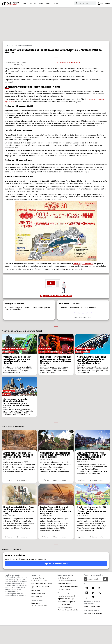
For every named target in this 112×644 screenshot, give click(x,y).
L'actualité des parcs (39, 600)
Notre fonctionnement (66, 615)
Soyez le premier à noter (83, 336)
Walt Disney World (65, 597)
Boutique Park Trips (38, 613)
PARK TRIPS (13, 3)
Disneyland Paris (64, 608)
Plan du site (36, 610)
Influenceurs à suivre (92, 626)
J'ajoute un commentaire (56, 583)
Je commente (23, 499)
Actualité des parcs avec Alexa (41, 606)
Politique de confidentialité (68, 629)
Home (8, 64)
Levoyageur (36, 622)
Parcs (41, 3)
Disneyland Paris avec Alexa (42, 603)
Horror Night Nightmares (83, 283)
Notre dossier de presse (67, 621)
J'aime (8, 499)
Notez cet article (75, 81)
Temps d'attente (38, 597)
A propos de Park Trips (66, 618)
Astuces (33, 3)
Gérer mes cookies (13, 328)
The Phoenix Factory (39, 625)
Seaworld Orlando (64, 603)
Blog (25, 3)
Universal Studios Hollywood (68, 605)
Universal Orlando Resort (23, 64)
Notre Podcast (37, 615)
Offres (55, 3)
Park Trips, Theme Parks (93, 632)
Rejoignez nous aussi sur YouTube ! (56, 315)
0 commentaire (62, 81)
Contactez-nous (64, 623)
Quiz (48, 3)
